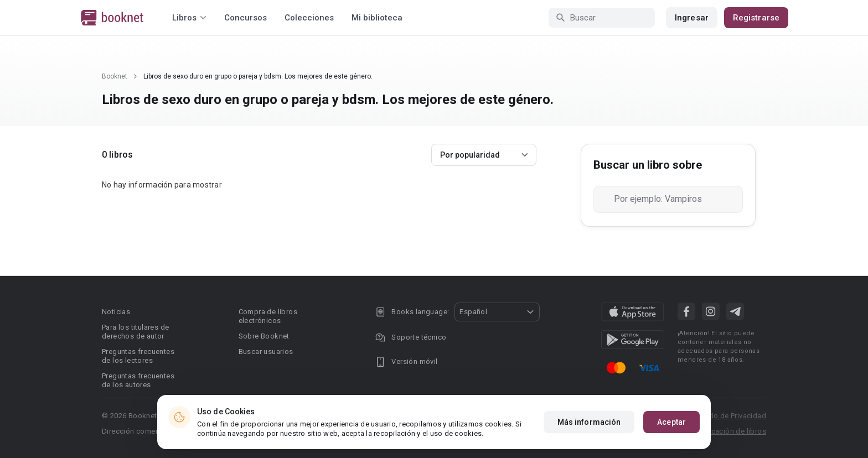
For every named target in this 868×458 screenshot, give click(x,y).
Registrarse (756, 18)
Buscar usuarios (266, 352)
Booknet (115, 76)
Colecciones (309, 18)
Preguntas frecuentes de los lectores (138, 356)
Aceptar (671, 422)
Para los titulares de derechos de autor (135, 332)
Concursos (246, 18)
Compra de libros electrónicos (268, 316)
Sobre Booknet (264, 336)
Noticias (116, 312)
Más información (589, 422)
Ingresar (692, 18)
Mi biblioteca (377, 18)
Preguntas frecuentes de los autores (138, 380)
